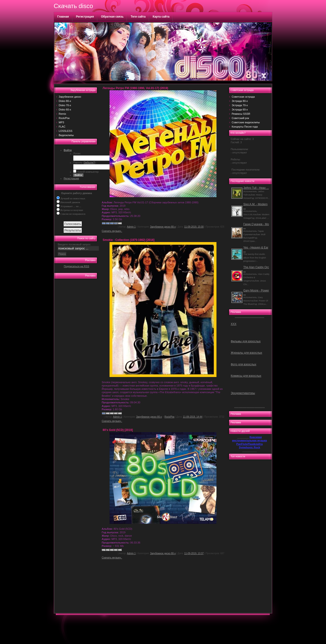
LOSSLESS (65, 131)
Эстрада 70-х (240, 105)
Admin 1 (131, 227)
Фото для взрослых (243, 364)
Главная (63, 17)
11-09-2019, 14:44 (193, 417)
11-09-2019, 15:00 (194, 227)
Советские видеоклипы (246, 122)
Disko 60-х (65, 110)
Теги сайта (138, 17)
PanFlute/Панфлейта (250, 444)
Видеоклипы (66, 135)
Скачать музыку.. (112, 231)
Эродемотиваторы (243, 393)
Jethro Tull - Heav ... (256, 188)
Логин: (77, 153)
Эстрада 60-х (240, 110)
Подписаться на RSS (77, 266)
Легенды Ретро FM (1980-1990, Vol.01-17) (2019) (135, 88)
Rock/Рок (64, 118)
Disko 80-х (65, 101)
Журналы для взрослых (246, 353)
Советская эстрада (243, 97)
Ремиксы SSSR (241, 114)
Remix (62, 114)
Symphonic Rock (249, 447)
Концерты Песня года (245, 127)
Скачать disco (73, 6)
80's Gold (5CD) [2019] (118, 430)
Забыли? (89, 162)
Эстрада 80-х (240, 101)
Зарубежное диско (70, 97)
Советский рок (240, 118)
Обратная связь (112, 17)
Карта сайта (161, 17)
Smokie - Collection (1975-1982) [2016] (129, 240)
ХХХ (234, 324)
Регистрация (85, 17)
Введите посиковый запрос (74, 244)
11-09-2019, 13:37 (194, 553)
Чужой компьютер (87, 172)
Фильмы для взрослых (246, 341)
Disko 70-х (65, 105)
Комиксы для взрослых (246, 376)
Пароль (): (85, 162)
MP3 (61, 122)
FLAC (62, 127)
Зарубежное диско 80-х (163, 227)
